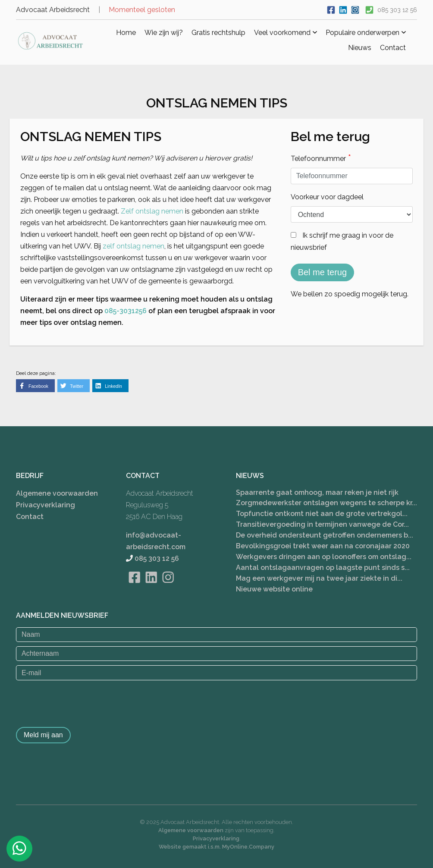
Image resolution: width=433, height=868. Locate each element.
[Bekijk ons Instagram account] (355, 9)
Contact (393, 48)
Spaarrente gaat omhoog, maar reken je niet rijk (317, 492)
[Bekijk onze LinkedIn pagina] (151, 588)
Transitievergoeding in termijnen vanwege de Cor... (322, 524)
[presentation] (82, 701)
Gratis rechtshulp (218, 33)
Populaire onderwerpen (366, 33)
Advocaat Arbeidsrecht (53, 10)
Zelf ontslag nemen (152, 211)
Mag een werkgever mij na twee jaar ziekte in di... (319, 578)
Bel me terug (322, 272)
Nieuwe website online (274, 589)
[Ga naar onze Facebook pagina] (331, 9)
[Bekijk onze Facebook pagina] (134, 588)
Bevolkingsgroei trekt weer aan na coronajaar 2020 (323, 546)
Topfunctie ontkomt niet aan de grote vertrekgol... (322, 514)
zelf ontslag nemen (133, 246)
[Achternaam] (216, 654)
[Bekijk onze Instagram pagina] (168, 588)
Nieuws (360, 48)
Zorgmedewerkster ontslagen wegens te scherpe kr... (326, 503)
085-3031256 (126, 311)
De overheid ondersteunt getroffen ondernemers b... (325, 535)
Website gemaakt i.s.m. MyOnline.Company (216, 847)
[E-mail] (216, 673)
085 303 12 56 (397, 10)
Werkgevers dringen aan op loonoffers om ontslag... (324, 557)
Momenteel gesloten (142, 10)
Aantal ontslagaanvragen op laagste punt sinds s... (323, 568)
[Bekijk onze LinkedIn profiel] (343, 9)
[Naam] (216, 634)
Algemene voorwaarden (57, 493)
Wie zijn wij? (164, 33)
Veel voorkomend (286, 33)
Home (126, 33)
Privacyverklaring (45, 505)
